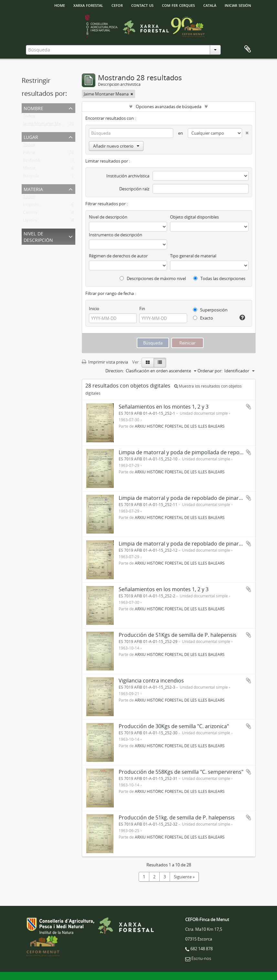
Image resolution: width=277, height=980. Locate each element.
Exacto (203, 318)
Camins (30, 214)
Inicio (94, 309)
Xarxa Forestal (88, 5)
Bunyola (31, 177)
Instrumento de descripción (116, 235)
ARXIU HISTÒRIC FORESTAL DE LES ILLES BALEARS (180, 426)
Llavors (30, 221)
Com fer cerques (178, 5)
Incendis (31, 206)
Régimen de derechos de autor (118, 256)
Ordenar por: (210, 371)
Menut (29, 169)
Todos (29, 117)
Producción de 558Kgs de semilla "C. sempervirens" (181, 772)
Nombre (33, 108)
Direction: (115, 371)
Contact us (142, 5)
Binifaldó (31, 162)
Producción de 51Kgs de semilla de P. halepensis (178, 635)
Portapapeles (248, 49)
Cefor (117, 5)
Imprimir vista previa (105, 362)
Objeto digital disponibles (194, 217)
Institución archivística (128, 176)
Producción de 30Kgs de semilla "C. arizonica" (174, 726)
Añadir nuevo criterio (116, 146)
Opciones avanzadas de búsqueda (169, 107)
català (210, 5)
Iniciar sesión (238, 5)
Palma (29, 154)
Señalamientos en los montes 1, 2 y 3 (164, 407)
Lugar (31, 136)
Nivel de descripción (38, 236)
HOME (60, 5)
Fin (142, 309)
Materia (33, 189)
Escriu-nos (201, 958)
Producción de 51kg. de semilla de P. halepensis (177, 817)
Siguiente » (184, 877)
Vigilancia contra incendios (151, 681)
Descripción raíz (134, 189)
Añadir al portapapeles (249, 407)
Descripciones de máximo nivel (153, 278)
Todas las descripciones (219, 278)
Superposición (210, 310)
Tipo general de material (193, 256)
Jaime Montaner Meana (45, 125)
